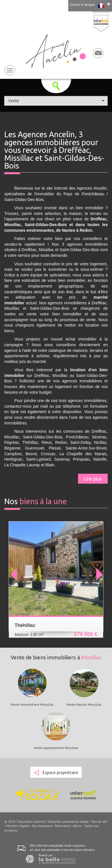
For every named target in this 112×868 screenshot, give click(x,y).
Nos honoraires (42, 826)
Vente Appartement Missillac (56, 748)
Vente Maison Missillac (84, 705)
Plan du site (99, 822)
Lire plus (93, 479)
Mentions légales (18, 826)
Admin (77, 826)
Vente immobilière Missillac (32, 705)
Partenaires (63, 826)
